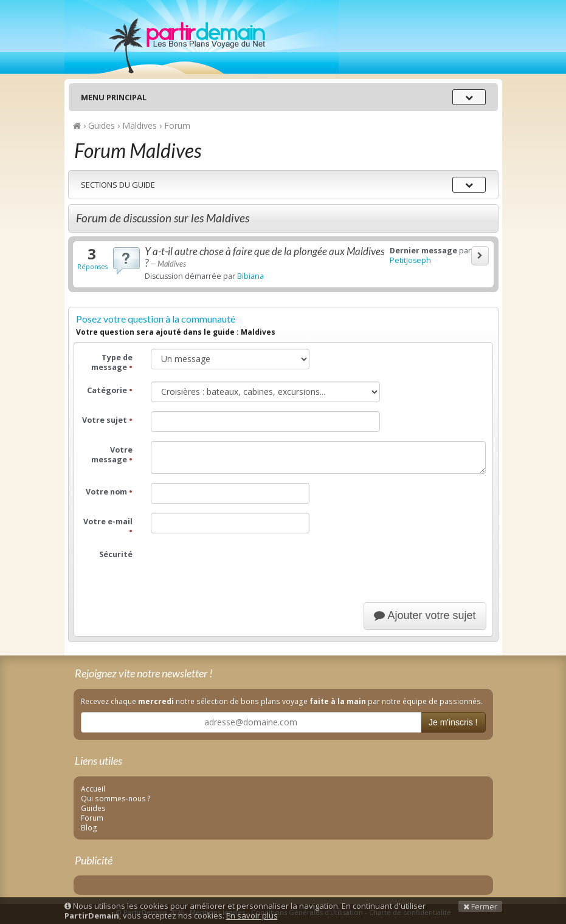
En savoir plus (252, 915)
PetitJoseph (410, 260)
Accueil (93, 789)
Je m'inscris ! (453, 722)
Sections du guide (118, 185)
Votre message (112, 455)
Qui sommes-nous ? (116, 798)
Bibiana (250, 276)
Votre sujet (107, 420)
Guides (93, 808)
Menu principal (114, 97)
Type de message (112, 362)
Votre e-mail (108, 526)
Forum (92, 818)
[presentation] (243, 569)
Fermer (480, 906)
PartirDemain (202, 37)
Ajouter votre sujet (425, 615)
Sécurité (116, 554)
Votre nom (109, 492)
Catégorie (110, 390)
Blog (89, 827)
